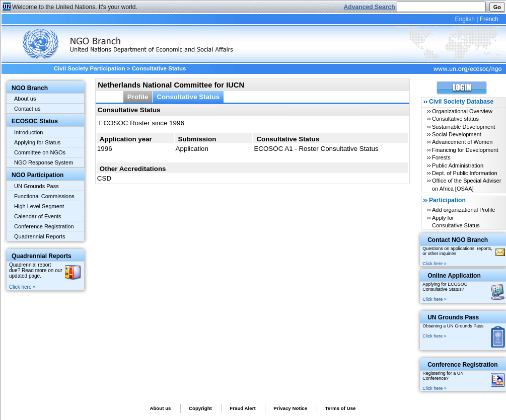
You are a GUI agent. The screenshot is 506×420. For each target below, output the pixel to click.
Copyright (200, 408)
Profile (138, 97)
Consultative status (455, 119)
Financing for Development (465, 150)
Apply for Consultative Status (456, 222)
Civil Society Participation (90, 68)
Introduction (28, 132)
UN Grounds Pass (37, 186)
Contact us (27, 109)
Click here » (22, 287)
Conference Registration (44, 226)
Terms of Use (341, 408)
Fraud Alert (242, 408)
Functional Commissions (44, 196)
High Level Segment (39, 206)
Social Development (457, 134)
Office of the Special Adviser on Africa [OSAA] (466, 184)
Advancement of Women (462, 142)
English (464, 19)
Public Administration (458, 165)
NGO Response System (44, 162)
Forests (441, 157)
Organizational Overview (462, 111)
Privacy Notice (290, 408)
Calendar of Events (38, 216)
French (489, 19)
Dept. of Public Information (465, 173)
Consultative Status (188, 97)
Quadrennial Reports (40, 236)
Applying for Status (37, 142)
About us (25, 99)
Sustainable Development (463, 127)
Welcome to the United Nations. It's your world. (75, 7)
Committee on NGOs (40, 152)
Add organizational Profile (463, 210)
